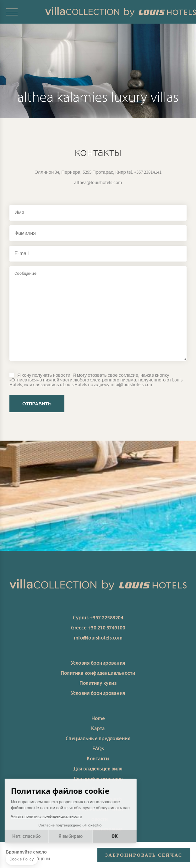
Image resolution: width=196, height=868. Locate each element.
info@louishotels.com (98, 638)
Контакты (98, 759)
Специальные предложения (98, 739)
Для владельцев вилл (98, 769)
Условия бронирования (98, 663)
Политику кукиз (98, 684)
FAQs (98, 749)
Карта (98, 729)
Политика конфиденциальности (98, 674)
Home (98, 719)
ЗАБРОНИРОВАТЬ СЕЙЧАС (144, 855)
